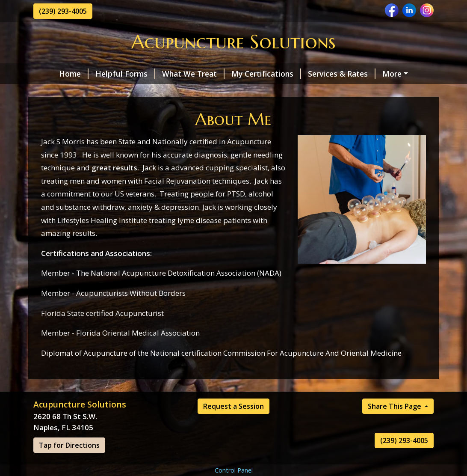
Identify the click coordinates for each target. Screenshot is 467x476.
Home (55, 74)
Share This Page (395, 425)
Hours (136, 92)
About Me (386, 74)
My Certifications (247, 74)
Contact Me (240, 92)
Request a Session (77, 92)
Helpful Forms (106, 74)
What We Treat (174, 74)
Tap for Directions (69, 464)
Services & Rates (323, 74)
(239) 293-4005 (63, 11)
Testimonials (185, 92)
